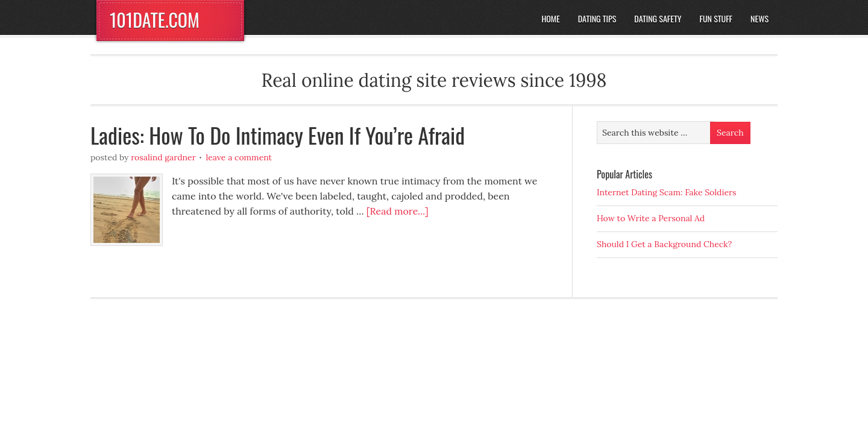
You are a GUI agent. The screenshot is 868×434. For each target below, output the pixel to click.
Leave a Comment (239, 157)
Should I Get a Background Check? (664, 244)
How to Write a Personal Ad (651, 218)
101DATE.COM (155, 20)
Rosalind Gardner (163, 157)
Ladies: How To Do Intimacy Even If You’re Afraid (278, 135)
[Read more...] (398, 211)
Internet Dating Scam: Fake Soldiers (667, 192)
